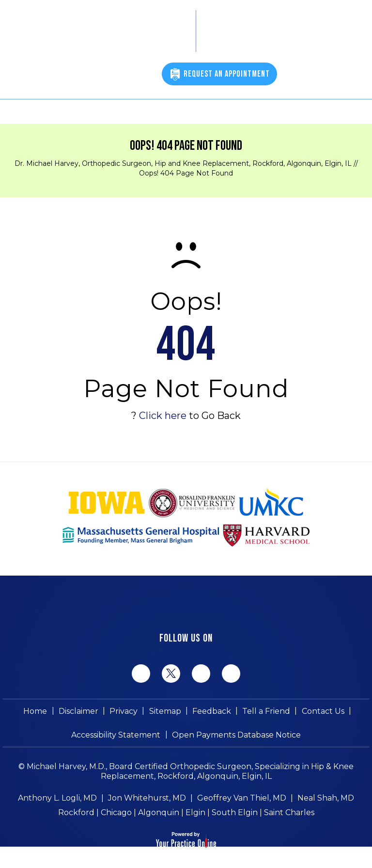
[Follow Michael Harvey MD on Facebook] (141, 674)
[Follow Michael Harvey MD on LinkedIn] (201, 674)
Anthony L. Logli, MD (57, 799)
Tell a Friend (266, 711)
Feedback (212, 711)
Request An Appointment (227, 74)
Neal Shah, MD (326, 799)
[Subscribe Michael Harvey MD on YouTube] (231, 674)
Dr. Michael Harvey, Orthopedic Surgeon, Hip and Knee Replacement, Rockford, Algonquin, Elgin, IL (183, 163)
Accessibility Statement (116, 735)
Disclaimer (79, 711)
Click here (163, 416)
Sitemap (165, 711)
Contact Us (323, 711)
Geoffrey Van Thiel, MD (242, 799)
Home (36, 711)
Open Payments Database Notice (236, 735)
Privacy (124, 711)
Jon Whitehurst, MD (147, 799)
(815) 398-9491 (124, 75)
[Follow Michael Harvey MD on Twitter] (171, 673)
